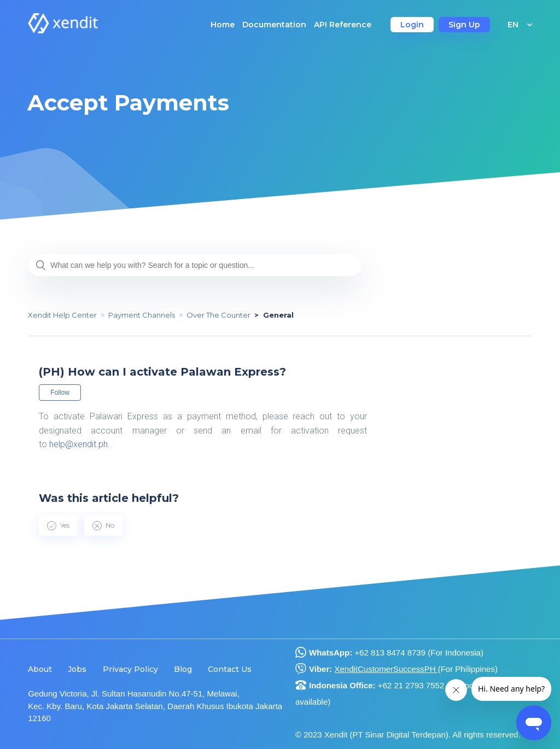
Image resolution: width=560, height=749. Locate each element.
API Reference (343, 25)
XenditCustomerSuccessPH (386, 669)
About (40, 669)
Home (223, 25)
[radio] (58, 525)
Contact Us (230, 669)
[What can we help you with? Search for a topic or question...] (195, 265)
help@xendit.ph (78, 444)
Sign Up (464, 25)
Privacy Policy (130, 669)
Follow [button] (60, 393)
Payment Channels (142, 315)
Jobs (77, 669)
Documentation (274, 25)
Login (412, 25)
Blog (183, 669)
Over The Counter (218, 315)
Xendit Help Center (62, 315)
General (278, 315)
